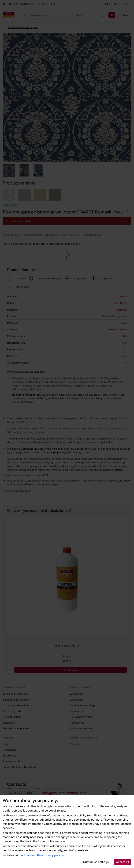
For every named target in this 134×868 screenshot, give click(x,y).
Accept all (122, 862)
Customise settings (96, 862)
